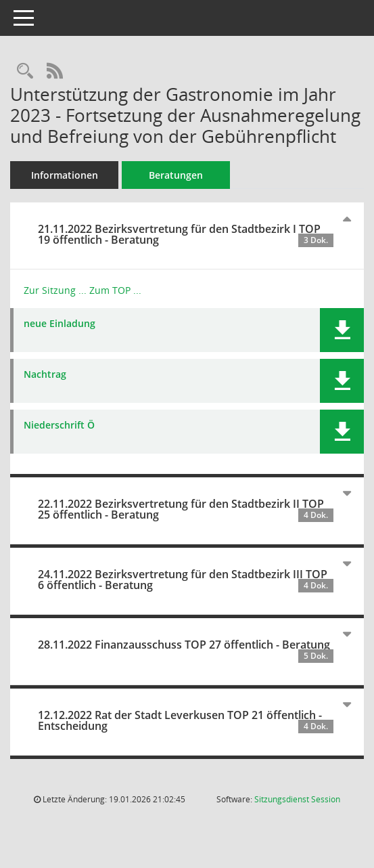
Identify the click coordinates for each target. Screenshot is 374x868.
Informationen (65, 175)
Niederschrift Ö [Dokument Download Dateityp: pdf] (59, 426)
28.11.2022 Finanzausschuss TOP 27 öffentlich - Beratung (186, 650)
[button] (342, 330)
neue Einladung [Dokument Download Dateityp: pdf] (60, 324)
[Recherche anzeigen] (25, 71)
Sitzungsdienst (297, 799)
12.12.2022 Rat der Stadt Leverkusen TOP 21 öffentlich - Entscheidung (186, 720)
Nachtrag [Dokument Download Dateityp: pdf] (45, 375)
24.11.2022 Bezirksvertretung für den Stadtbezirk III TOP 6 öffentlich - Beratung (186, 580)
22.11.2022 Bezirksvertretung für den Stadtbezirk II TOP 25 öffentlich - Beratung (186, 509)
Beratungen (176, 175)
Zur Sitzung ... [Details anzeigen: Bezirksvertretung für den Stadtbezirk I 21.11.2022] (55, 290)
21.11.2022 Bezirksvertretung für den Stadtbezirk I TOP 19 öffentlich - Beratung (186, 234)
